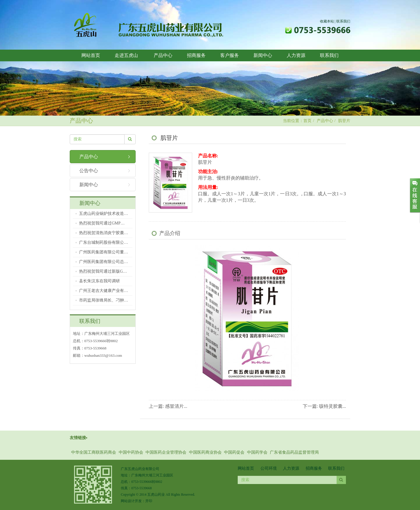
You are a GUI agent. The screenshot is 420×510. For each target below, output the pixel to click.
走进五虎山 (127, 55)
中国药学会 (257, 452)
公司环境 (269, 468)
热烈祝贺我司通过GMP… (102, 223)
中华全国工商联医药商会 (94, 452)
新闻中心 (263, 55)
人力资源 (296, 55)
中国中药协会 (131, 452)
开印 (149, 501)
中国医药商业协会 (205, 452)
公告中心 (89, 171)
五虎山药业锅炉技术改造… (104, 214)
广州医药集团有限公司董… (104, 252)
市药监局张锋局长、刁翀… (104, 300)
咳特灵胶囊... (332, 406)
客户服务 (230, 55)
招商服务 (196, 55)
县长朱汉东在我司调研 (99, 281)
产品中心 (163, 55)
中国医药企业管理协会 (166, 452)
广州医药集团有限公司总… (104, 262)
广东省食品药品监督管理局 (294, 452)
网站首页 (91, 55)
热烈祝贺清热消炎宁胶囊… (104, 233)
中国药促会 (234, 452)
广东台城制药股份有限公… (104, 242)
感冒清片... (176, 406)
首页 (307, 121)
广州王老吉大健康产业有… (104, 291)
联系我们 (343, 21)
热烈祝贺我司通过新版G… (103, 271)
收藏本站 (327, 21)
